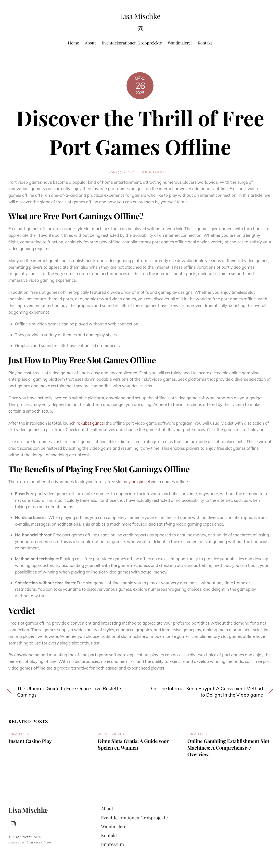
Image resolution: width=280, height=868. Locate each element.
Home (73, 43)
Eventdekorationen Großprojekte (132, 43)
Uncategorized (156, 172)
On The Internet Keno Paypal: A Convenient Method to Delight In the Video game (207, 692)
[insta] (140, 28)
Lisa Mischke (23, 837)
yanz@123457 (121, 172)
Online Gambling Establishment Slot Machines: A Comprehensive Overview (228, 748)
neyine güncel (137, 482)
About (90, 43)
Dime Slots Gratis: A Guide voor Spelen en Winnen (133, 744)
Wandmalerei (180, 43)
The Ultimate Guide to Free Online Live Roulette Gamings (69, 692)
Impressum (112, 844)
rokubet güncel (91, 423)
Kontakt (205, 43)
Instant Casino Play (30, 741)
